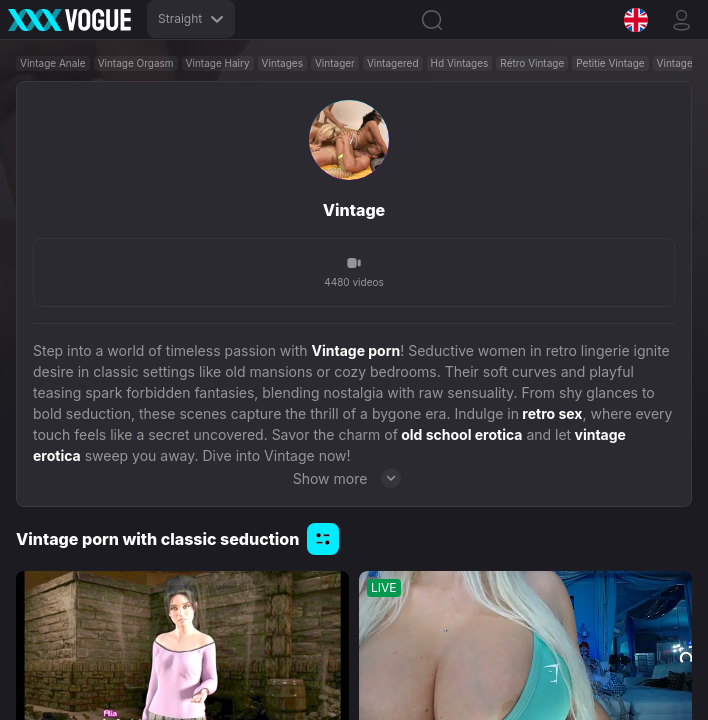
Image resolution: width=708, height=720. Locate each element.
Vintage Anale (53, 63)
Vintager (335, 63)
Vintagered (393, 63)
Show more (354, 478)
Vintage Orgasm (136, 63)
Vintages (282, 63)
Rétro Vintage (532, 63)
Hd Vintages (460, 63)
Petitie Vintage (610, 63)
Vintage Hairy (218, 63)
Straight (191, 18)
